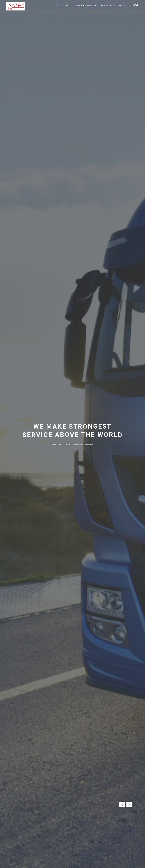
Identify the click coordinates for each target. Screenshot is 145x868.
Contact (123, 6)
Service (80, 6)
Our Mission (108, 6)
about (69, 6)
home (60, 6)
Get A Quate (86, 461)
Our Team (93, 6)
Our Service (59, 461)
